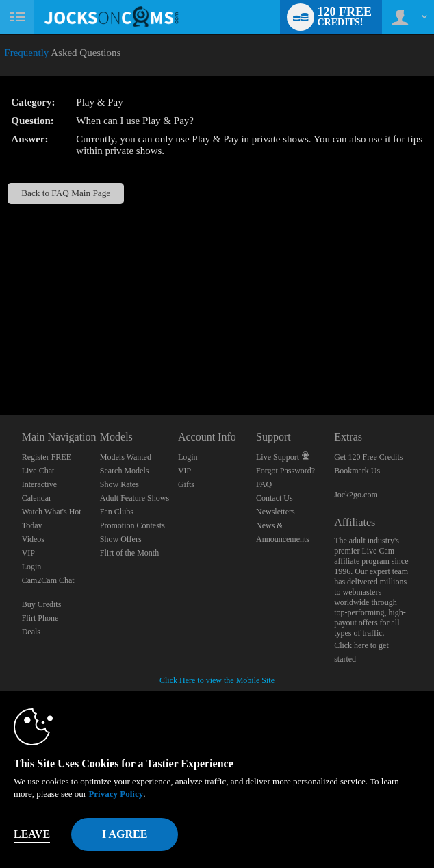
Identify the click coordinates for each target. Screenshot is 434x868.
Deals (31, 632)
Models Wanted (126, 457)
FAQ (264, 484)
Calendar (37, 498)
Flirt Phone (40, 618)
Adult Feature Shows (135, 498)
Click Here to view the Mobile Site (217, 680)
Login (32, 567)
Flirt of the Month (129, 553)
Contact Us (275, 498)
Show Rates (119, 484)
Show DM (0, 364)
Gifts (186, 484)
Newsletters (276, 512)
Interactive (39, 484)
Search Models (125, 471)
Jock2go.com (356, 495)
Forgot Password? (285, 471)
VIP (28, 553)
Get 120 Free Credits (368, 457)
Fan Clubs (117, 512)
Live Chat (38, 471)
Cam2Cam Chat (48, 580)
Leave (32, 834)
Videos (33, 539)
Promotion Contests (132, 525)
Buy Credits (42, 604)
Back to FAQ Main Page (66, 193)
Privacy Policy (116, 794)
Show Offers (121, 539)
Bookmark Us (357, 471)
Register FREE (47, 457)
